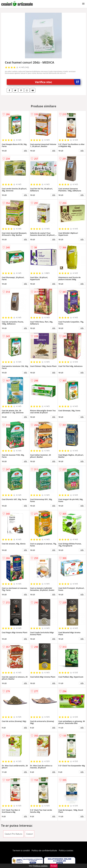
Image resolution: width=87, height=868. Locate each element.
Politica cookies (66, 851)
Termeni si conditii (21, 851)
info (26, 151)
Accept (54, 866)
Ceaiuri (30, 834)
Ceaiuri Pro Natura (13, 834)
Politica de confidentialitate (44, 851)
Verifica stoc (58, 82)
